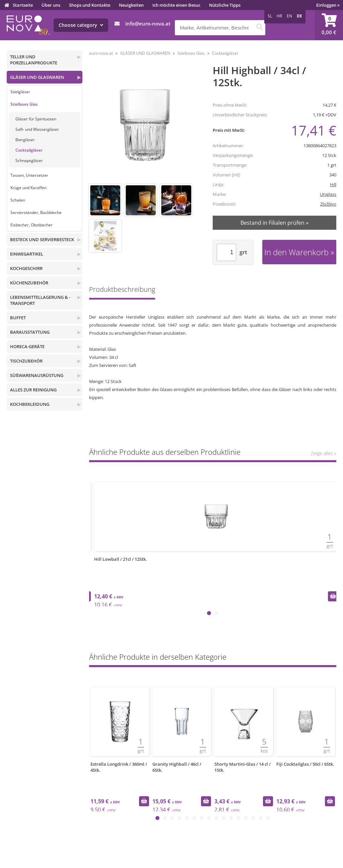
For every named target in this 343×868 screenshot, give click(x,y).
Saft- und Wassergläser (37, 129)
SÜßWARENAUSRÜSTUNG (37, 375)
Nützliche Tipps (225, 5)
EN (289, 16)
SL (270, 16)
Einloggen (328, 5)
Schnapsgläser (29, 160)
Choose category (81, 25)
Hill (333, 184)
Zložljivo (328, 204)
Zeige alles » (324, 453)
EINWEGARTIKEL (27, 254)
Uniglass (328, 194)
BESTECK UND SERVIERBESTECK (42, 239)
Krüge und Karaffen (28, 188)
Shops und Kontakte (90, 5)
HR (279, 16)
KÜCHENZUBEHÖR (29, 283)
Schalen (18, 200)
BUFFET (18, 318)
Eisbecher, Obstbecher (31, 225)
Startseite (23, 5)
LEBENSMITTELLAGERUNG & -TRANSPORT (40, 300)
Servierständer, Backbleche (36, 212)
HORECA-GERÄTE (27, 346)
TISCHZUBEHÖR (26, 361)
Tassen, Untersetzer (29, 175)
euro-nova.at (101, 53)
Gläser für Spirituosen (36, 119)
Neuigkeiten (131, 5)
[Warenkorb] (329, 25)
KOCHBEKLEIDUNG (30, 404)
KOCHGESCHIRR (26, 268)
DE (299, 16)
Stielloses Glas (24, 104)
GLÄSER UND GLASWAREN (37, 77)
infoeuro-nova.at (148, 23)
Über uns (51, 5)
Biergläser (25, 140)
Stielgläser (20, 92)
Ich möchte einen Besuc (176, 5)
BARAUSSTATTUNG (30, 332)
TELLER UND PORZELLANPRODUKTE (34, 60)
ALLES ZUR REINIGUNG (33, 390)
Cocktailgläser (29, 150)
